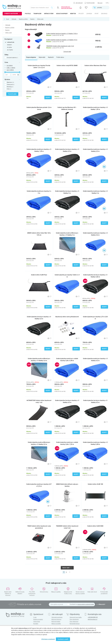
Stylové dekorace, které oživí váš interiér (67, 8)
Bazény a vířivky (23, 19)
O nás (35, 617)
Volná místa (37, 622)
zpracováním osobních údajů (86, 604)
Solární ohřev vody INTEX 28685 (67, 66)
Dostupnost (8, 39)
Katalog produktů (38, 619)
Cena (6, 62)
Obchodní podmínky (57, 617)
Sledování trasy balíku (76, 617)
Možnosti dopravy (56, 619)
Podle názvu (60, 57)
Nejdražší (51, 57)
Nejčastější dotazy (75, 624)
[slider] (5, 72)
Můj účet (100, 3)
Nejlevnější (42, 57)
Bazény (32, 19)
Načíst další (67, 568)
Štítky (6, 55)
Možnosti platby (56, 622)
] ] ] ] (107, 3)
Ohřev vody (40, 19)
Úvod (8, 19)
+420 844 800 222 (93, 617)
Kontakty (36, 624)
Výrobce (7, 79)
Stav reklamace (74, 622)
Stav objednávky (74, 619)
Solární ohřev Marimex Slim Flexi (95, 66)
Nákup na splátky (56, 624)
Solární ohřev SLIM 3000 (95, 526)
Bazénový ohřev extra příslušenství (67, 317)
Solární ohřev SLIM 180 (95, 484)
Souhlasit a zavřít (63, 639)
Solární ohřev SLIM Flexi (39, 275)
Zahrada (14, 19)
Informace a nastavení (48, 639)
